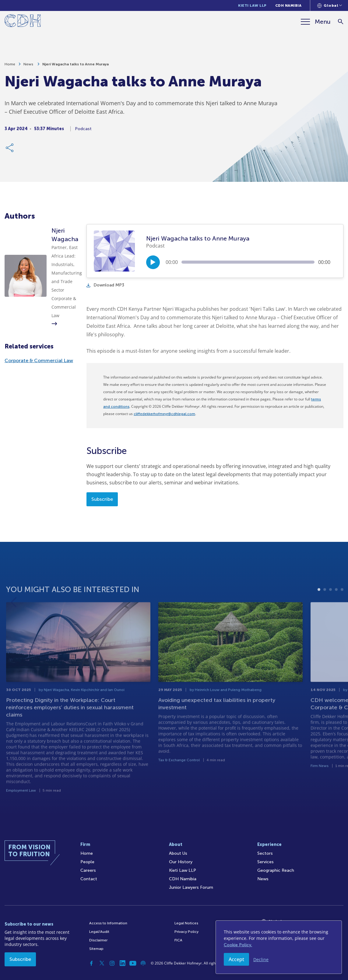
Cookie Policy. (238, 945)
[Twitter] (102, 963)
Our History (181, 862)
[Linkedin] (122, 963)
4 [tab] (336, 610)
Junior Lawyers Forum (191, 887)
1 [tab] (319, 610)
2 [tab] (325, 610)
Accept (236, 959)
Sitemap (96, 949)
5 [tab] (342, 610)
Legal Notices (186, 923)
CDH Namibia (288, 5)
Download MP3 (105, 285)
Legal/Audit (99, 932)
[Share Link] (10, 151)
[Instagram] (112, 963)
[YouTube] (133, 963)
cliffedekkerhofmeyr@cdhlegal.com (164, 414)
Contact (89, 879)
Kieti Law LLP (252, 5)
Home (10, 67)
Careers (88, 870)
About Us (178, 853)
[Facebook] (91, 963)
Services (265, 862)
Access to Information (108, 923)
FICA (178, 940)
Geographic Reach (276, 870)
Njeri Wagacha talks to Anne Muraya (76, 67)
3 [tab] (330, 610)
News (29, 67)
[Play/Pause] (153, 262)
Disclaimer (98, 940)
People (87, 862)
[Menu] (316, 22)
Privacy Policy (186, 932)
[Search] (341, 22)
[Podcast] (143, 963)
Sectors (265, 853)
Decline (261, 959)
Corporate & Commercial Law (39, 360)
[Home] (23, 22)
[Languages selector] (330, 5)
